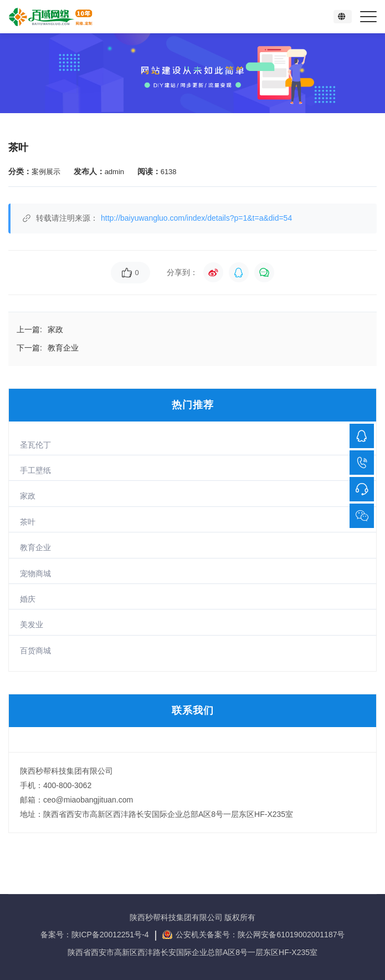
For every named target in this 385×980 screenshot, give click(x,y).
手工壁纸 (35, 470)
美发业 (32, 624)
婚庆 (28, 599)
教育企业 (35, 547)
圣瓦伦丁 (35, 445)
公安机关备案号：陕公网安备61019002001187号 (260, 935)
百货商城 (35, 651)
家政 (28, 496)
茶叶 (28, 522)
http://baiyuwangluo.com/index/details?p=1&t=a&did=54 (196, 218)
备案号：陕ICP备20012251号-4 (96, 935)
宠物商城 (35, 573)
